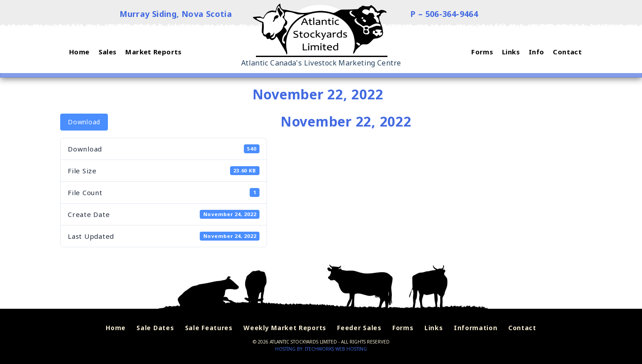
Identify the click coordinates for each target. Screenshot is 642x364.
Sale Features (209, 328)
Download (84, 122)
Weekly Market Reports (285, 328)
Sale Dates (155, 328)
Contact (522, 328)
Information (476, 328)
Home (116, 328)
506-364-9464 (452, 14)
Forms (403, 328)
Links (434, 328)
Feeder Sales (359, 328)
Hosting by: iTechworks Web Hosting (321, 349)
